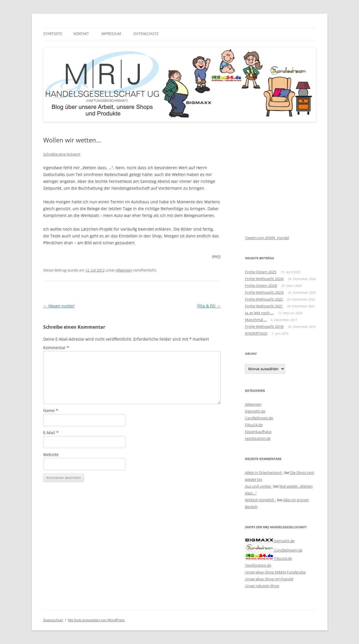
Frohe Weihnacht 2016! (264, 326)
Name (51, 410)
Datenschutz (146, 34)
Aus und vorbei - (259, 486)
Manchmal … (256, 320)
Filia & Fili (209, 306)
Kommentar (56, 348)
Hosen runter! (59, 306)
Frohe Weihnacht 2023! (264, 292)
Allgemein (124, 270)
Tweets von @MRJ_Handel (267, 238)
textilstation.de (258, 438)
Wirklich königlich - (261, 500)
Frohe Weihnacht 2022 (264, 299)
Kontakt (81, 34)
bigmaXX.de (255, 411)
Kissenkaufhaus (258, 432)
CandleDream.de (259, 418)
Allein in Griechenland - (264, 473)
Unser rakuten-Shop (262, 586)
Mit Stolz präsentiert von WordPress (96, 620)
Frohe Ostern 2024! (261, 285)
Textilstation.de (258, 565)
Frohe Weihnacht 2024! (264, 279)
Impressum (111, 34)
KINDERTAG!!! (256, 333)
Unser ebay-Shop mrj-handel (269, 579)
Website (51, 454)
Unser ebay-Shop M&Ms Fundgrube (275, 572)
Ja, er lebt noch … (259, 313)
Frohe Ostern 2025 (261, 272)
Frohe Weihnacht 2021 (264, 306)
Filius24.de (254, 425)
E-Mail (51, 433)
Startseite (53, 34)
